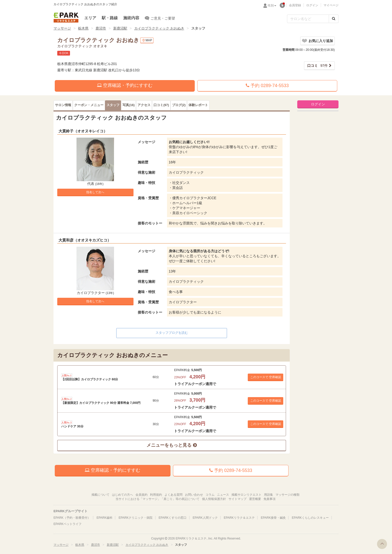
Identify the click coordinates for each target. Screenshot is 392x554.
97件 (317, 66)
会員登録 (295, 5)
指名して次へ (95, 192)
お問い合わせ (194, 495)
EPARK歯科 (104, 518)
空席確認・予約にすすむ (125, 85)
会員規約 (141, 495)
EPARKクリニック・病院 (135, 518)
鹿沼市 (101, 28)
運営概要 (255, 499)
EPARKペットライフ (67, 524)
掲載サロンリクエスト (246, 495)
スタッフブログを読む (172, 333)
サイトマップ (237, 499)
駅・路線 (110, 18)
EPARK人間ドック (205, 518)
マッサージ (62, 28)
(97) (161, 105)
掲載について (100, 495)
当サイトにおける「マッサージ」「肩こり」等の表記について (157, 499)
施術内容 (131, 18)
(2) (179, 105)
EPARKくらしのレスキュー (310, 518)
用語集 (268, 495)
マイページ (331, 5)
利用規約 (156, 495)
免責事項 (269, 499)
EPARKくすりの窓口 (173, 518)
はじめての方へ (122, 495)
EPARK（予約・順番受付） (72, 518)
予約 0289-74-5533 (267, 86)
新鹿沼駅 (120, 28)
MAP (147, 40)
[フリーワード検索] (308, 19)
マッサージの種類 (287, 495)
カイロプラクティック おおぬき (159, 28)
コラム (210, 495)
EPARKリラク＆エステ (66, 18)
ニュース (223, 495)
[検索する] (334, 19)
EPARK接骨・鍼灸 (273, 518)
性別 (272, 6)
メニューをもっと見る (171, 445)
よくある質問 (173, 495)
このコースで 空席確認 (266, 377)
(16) (128, 105)
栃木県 (83, 28)
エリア (90, 18)
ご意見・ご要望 (160, 18)
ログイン (312, 5)
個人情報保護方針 (214, 499)
